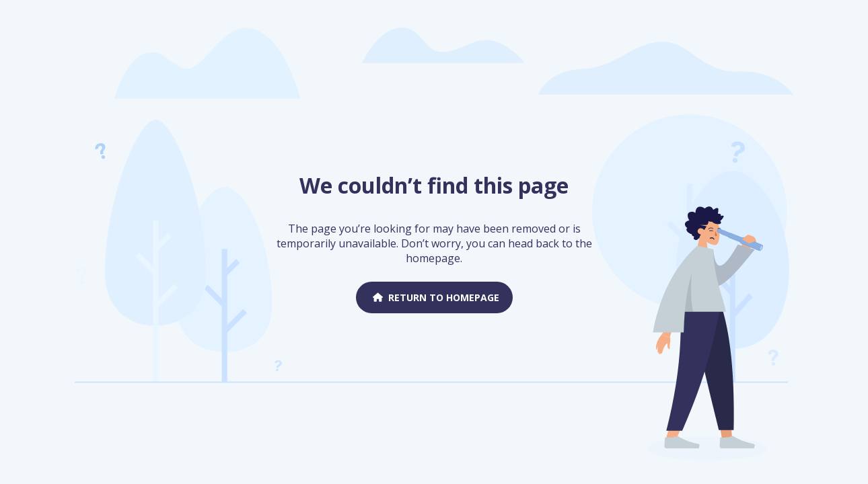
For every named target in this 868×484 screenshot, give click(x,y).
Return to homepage (434, 297)
